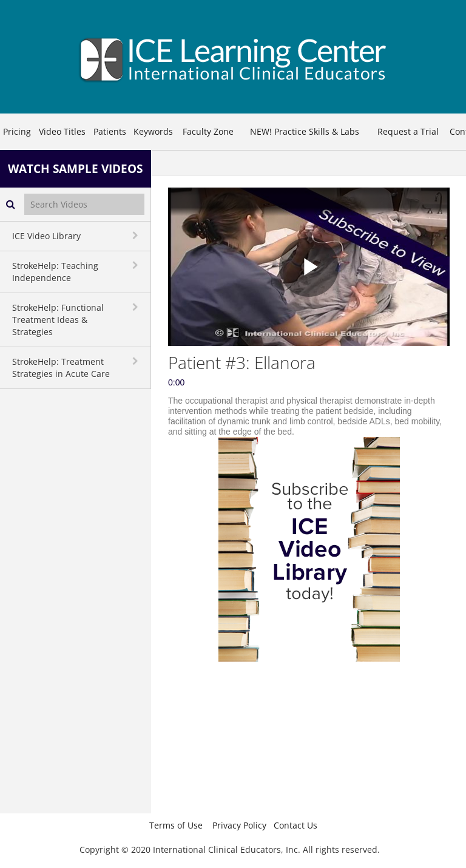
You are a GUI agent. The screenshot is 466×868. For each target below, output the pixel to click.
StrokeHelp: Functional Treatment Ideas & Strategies (58, 320)
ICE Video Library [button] (46, 236)
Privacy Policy (239, 825)
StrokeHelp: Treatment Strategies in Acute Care (61, 368)
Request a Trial (408, 131)
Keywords (153, 131)
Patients (110, 131)
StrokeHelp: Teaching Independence (55, 272)
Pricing (17, 131)
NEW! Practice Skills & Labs (305, 131)
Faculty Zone (208, 131)
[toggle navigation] (137, 236)
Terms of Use (176, 825)
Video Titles (62, 131)
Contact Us (295, 825)
